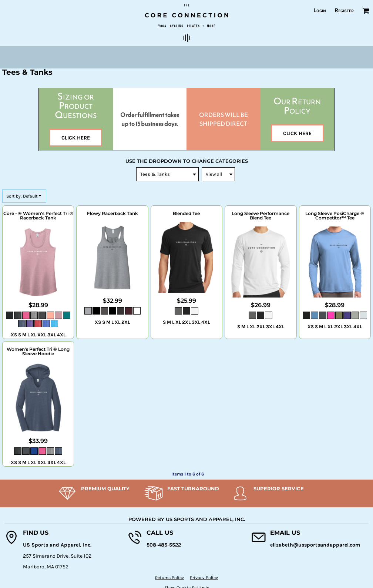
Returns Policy (169, 578)
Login (320, 10)
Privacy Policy (204, 578)
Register (344, 10)
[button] (366, 11)
